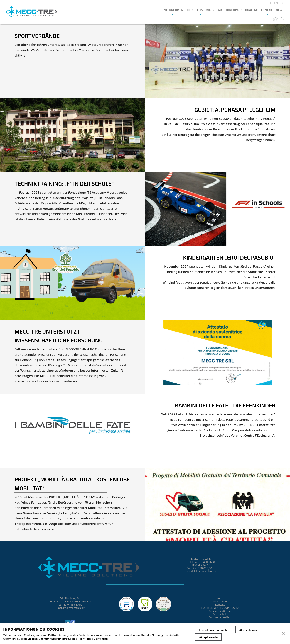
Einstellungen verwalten (214, 630)
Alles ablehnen (248, 630)
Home (220, 598)
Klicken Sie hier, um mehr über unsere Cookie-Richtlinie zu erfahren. (63, 639)
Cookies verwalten (220, 617)
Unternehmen (220, 601)
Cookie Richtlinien (220, 611)
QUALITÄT (252, 10)
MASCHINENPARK (230, 10)
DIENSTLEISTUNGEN (201, 10)
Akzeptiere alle (208, 637)
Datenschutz (220, 614)
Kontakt (267, 10)
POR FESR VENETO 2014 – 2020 (220, 608)
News (280, 10)
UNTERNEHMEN (172, 10)
